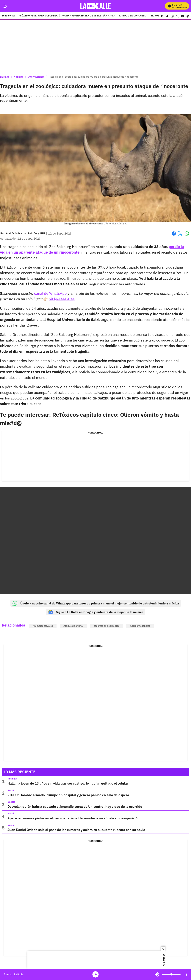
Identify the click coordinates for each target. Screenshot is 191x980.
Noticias (19, 77)
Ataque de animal (73, 626)
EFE (43, 233)
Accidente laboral (140, 626)
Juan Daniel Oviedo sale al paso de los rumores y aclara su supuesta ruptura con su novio (76, 830)
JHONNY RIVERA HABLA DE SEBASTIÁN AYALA (88, 16)
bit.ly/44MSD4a (62, 299)
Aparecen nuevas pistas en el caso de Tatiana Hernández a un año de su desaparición (73, 818)
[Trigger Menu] (5, 6)
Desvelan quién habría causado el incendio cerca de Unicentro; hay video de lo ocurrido (75, 807)
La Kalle (5, 77)
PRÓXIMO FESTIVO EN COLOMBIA (38, 16)
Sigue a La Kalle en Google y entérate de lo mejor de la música (96, 612)
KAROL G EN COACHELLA (133, 16)
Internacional (36, 77)
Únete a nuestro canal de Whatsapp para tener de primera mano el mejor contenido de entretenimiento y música (96, 603)
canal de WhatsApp (50, 293)
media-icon (95, 974)
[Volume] (171, 974)
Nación (11, 790)
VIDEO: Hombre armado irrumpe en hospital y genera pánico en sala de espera (68, 795)
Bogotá (11, 802)
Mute (157, 974)
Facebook (174, 233)
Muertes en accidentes (107, 626)
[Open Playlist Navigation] (187, 974)
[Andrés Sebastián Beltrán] (21, 233)
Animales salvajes (43, 626)
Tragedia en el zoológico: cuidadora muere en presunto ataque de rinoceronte (93, 77)
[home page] (96, 6)
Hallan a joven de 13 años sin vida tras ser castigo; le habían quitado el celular (68, 783)
